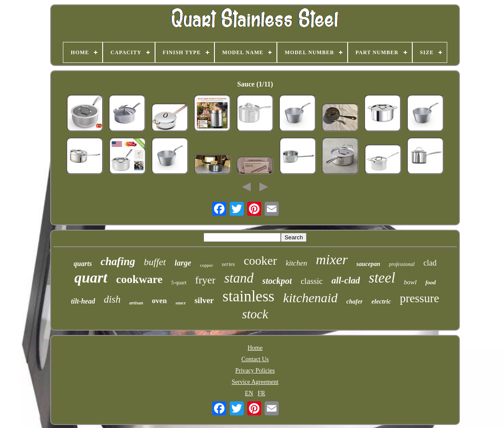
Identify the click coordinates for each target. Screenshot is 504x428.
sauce (181, 303)
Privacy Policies (255, 371)
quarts (83, 264)
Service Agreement (255, 382)
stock (255, 314)
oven (159, 301)
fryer (205, 280)
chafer (354, 302)
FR (261, 393)
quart (91, 278)
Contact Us (255, 359)
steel (382, 278)
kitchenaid (310, 298)
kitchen (296, 263)
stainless (249, 296)
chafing (118, 261)
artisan (136, 303)
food (431, 282)
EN (249, 393)
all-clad (346, 280)
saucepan (368, 264)
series (228, 264)
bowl (410, 282)
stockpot (277, 281)
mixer (332, 259)
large (183, 263)
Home (255, 348)
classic (312, 281)
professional (402, 264)
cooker (260, 261)
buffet (155, 262)
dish (112, 299)
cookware (139, 279)
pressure (419, 298)
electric (381, 301)
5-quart (179, 283)
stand (239, 278)
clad (430, 263)
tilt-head (83, 301)
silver (204, 300)
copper (207, 265)
